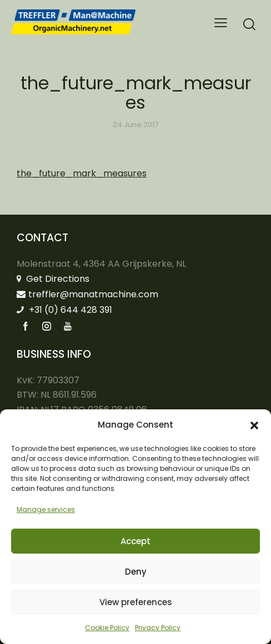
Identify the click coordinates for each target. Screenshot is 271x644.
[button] (254, 425)
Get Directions (53, 279)
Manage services (46, 509)
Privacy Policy (158, 628)
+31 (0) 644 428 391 (64, 310)
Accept (135, 541)
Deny (136, 572)
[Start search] (249, 24)
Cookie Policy (107, 628)
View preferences (136, 602)
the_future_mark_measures (82, 173)
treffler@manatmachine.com (87, 294)
